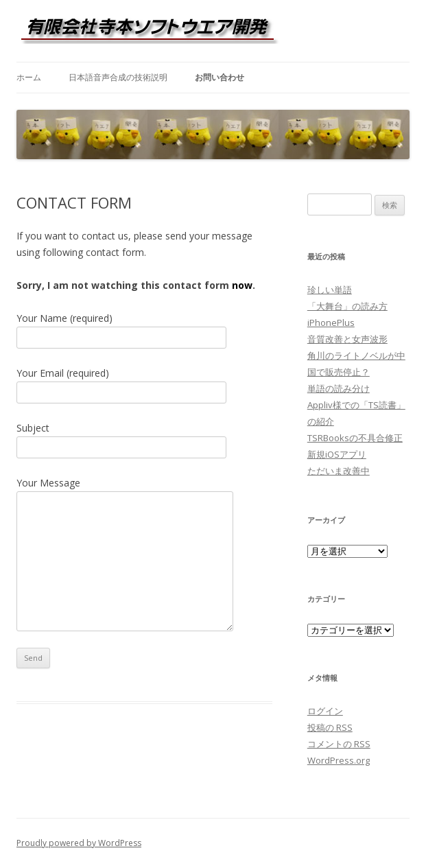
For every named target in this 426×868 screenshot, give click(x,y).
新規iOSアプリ (337, 454)
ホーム (29, 77)
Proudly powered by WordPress (79, 843)
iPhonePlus (331, 322)
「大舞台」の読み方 (347, 306)
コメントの (339, 744)
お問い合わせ (220, 77)
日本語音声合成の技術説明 (118, 77)
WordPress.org (339, 760)
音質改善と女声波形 (347, 339)
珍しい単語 (330, 290)
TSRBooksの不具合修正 (355, 438)
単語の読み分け (339, 388)
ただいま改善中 (339, 471)
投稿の (330, 727)
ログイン (325, 711)
